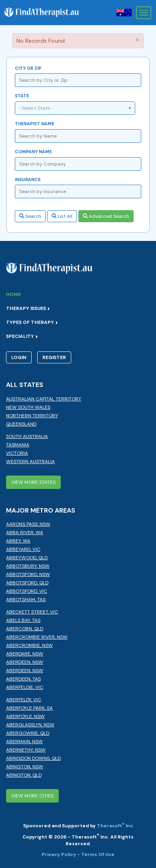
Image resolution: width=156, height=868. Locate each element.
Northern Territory (32, 416)
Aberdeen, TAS (23, 679)
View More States (33, 482)
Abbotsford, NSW (28, 574)
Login (19, 357)
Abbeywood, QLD (27, 558)
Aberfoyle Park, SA (29, 708)
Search (30, 216)
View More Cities (32, 796)
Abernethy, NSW (26, 750)
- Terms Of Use (96, 854)
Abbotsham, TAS (26, 600)
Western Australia (30, 462)
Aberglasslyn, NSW (30, 725)
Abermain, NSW (24, 742)
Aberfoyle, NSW (25, 716)
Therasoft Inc (115, 826)
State (22, 96)
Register (54, 357)
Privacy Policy (59, 854)
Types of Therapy (32, 322)
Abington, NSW (25, 767)
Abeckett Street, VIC (32, 612)
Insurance (28, 180)
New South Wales (28, 407)
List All (62, 216)
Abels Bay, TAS (23, 620)
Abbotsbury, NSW (28, 566)
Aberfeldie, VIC (25, 687)
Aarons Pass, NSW (28, 524)
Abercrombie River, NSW (37, 637)
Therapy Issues (28, 308)
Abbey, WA (18, 541)
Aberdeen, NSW (25, 662)
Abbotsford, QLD (27, 583)
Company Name (33, 152)
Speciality (22, 336)
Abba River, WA (25, 533)
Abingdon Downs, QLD (33, 758)
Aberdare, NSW (25, 654)
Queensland (21, 424)
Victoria (17, 453)
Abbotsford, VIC (27, 591)
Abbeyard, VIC (23, 549)
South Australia (27, 436)
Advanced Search (106, 216)
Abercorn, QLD (25, 629)
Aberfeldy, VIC (24, 700)
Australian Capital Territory (44, 399)
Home (13, 294)
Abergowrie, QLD (28, 733)
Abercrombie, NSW (29, 645)
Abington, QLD (24, 775)
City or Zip (28, 68)
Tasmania (18, 445)
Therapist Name (35, 124)
